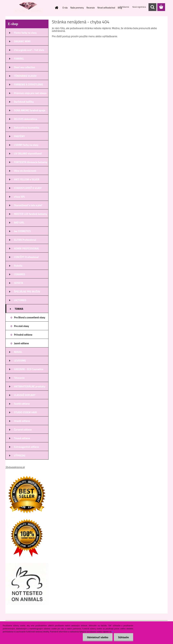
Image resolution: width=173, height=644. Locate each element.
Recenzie (91, 8)
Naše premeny (77, 8)
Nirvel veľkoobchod (106, 8)
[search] (152, 7)
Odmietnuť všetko (98, 637)
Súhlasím (123, 637)
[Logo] (29, 7)
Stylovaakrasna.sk (15, 467)
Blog (120, 8)
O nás (65, 8)
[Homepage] (56, 8)
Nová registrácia (139, 7)
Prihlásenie (125, 7)
